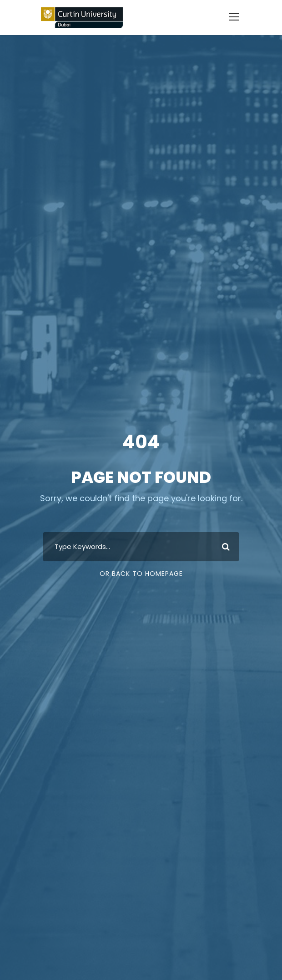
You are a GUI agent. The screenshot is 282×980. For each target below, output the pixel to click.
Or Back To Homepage (141, 574)
